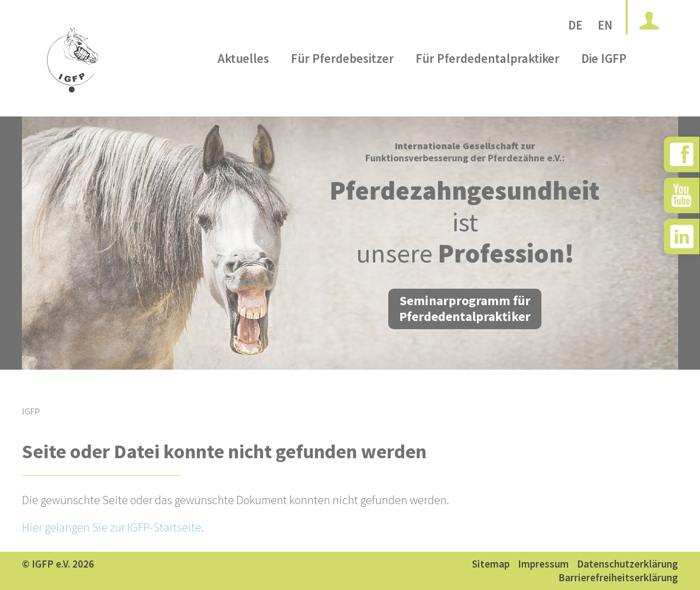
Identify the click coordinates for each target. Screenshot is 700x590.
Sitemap (491, 564)
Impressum (543, 564)
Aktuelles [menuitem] (243, 84)
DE (575, 25)
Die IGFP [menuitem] (604, 84)
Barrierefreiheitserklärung (618, 577)
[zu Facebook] (682, 154)
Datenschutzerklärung (628, 564)
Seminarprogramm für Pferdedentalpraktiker (465, 308)
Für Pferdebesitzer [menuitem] (342, 84)
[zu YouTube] (682, 195)
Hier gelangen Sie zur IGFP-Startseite (112, 527)
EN (605, 25)
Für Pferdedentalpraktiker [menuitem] (488, 84)
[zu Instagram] (682, 236)
